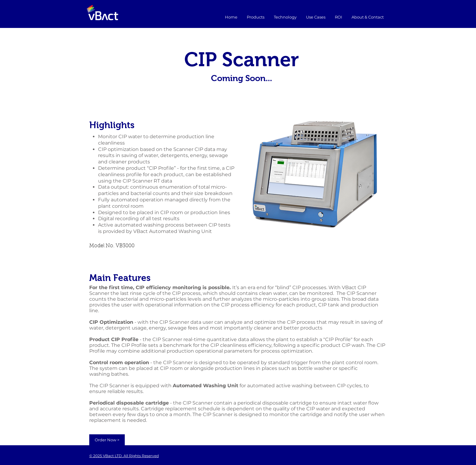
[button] (316, 17)
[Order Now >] (107, 440)
